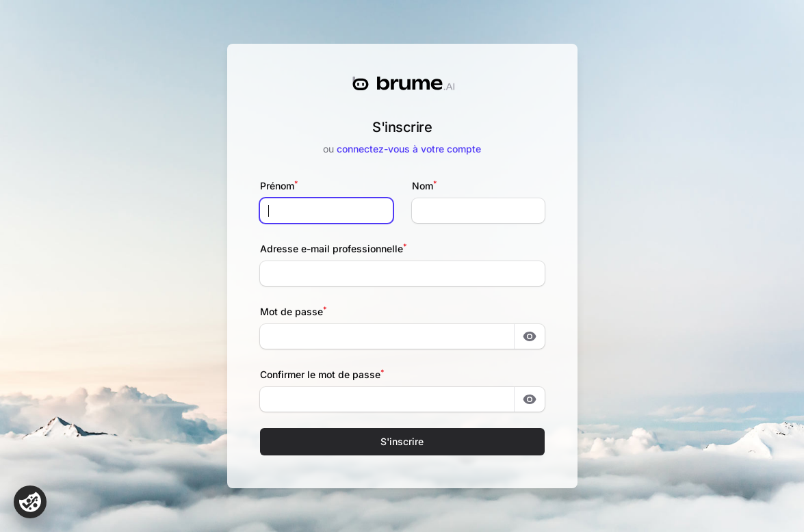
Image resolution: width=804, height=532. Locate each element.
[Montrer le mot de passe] (530, 336)
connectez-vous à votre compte (409, 149)
